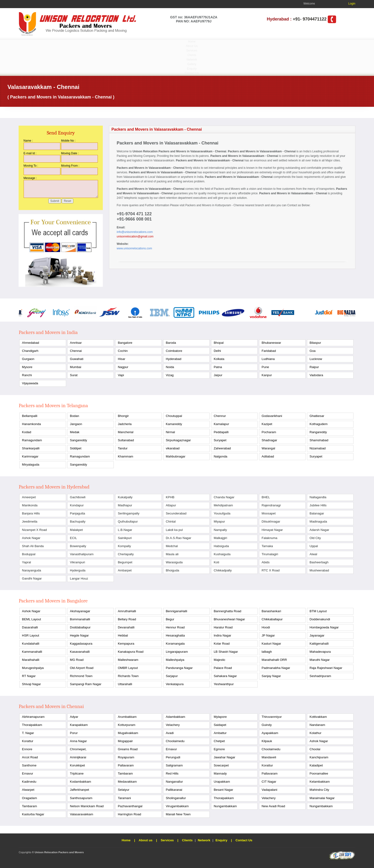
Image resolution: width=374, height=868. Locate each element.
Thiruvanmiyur (272, 717)
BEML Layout (31, 619)
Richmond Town (81, 676)
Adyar (74, 717)
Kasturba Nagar (33, 814)
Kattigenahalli (319, 644)
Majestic (220, 660)
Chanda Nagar (224, 497)
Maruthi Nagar (320, 660)
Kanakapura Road (131, 652)
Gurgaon (28, 359)
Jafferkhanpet (80, 790)
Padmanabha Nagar (276, 668)
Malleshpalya (175, 660)
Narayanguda (31, 570)
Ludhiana (268, 359)
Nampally (220, 530)
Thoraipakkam (32, 725)
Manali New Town (178, 814)
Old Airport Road (82, 668)
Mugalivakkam (128, 733)
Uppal (314, 546)
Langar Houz (79, 578)
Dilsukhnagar (271, 521)
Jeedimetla (30, 521)
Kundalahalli (31, 644)
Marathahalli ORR (274, 660)
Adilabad (268, 456)
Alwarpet (28, 790)
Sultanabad (126, 440)
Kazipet (267, 424)
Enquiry (192, 69)
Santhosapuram (81, 798)
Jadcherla (125, 424)
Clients (192, 55)
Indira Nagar (222, 635)
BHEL (266, 497)
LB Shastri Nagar (226, 652)
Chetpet (219, 741)
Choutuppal (174, 416)
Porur (74, 733)
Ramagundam (32, 440)
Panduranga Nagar (179, 668)
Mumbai (75, 367)
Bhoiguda (172, 570)
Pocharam (269, 432)
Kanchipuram (319, 757)
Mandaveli (269, 757)
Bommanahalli (80, 619)
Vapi (121, 375)
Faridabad (269, 351)
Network (192, 60)
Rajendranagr (271, 505)
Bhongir (123, 416)
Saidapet (220, 725)
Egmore (219, 749)
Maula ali (172, 554)
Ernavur (171, 749)
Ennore (27, 749)
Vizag (170, 375)
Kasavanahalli (80, 652)
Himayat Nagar (272, 530)
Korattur (28, 741)
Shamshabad (319, 440)
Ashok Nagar (31, 538)
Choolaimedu (175, 741)
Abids (266, 562)
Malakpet (76, 530)
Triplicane (77, 773)
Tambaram (125, 773)
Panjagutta (78, 513)
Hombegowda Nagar (324, 627)
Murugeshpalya (33, 668)
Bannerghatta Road (228, 611)
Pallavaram (126, 765)
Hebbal (123, 635)
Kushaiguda (222, 554)
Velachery (173, 725)
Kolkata (219, 359)
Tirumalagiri (270, 554)
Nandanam (317, 725)
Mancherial (126, 432)
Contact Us (192, 73)
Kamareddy (174, 424)
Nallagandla (318, 497)
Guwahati (77, 359)
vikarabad (173, 448)
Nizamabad (318, 448)
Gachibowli (78, 497)
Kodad (27, 432)
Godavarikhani (272, 416)
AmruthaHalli (127, 611)
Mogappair (125, 741)
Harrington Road (130, 814)
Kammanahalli (32, 652)
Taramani (124, 798)
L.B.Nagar (125, 530)
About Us (192, 46)
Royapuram (126, 757)
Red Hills (172, 773)
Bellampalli (30, 416)
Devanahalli (126, 627)
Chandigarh (30, 351)
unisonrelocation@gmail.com (135, 236)
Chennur (220, 416)
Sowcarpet (221, 765)
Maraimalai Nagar (322, 798)
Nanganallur (174, 782)
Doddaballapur (80, 627)
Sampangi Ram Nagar (86, 684)
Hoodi (266, 627)
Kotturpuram (127, 725)
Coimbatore (174, 351)
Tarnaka (267, 546)
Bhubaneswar (271, 343)
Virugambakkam (177, 806)
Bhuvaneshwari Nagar (229, 619)
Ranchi (27, 375)
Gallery (192, 64)
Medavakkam (127, 782)
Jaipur (218, 375)
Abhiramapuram (33, 717)
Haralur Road (223, 627)
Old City (315, 538)
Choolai (315, 749)
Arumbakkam (127, 717)
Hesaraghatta (175, 635)
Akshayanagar (80, 611)
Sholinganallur (176, 798)
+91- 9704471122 (310, 19)
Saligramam (174, 765)
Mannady (220, 773)
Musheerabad (319, 570)
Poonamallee (319, 773)
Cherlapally (126, 554)
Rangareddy (318, 432)
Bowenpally (78, 546)
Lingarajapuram (177, 652)
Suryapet (220, 440)
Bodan (75, 416)
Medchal (172, 546)
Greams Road (128, 749)
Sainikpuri (125, 538)
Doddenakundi (320, 619)
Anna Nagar (78, 741)
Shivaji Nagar (31, 684)
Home (192, 41)
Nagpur (123, 367)
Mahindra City (319, 790)
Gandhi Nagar (32, 578)
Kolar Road (222, 644)
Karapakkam (79, 725)
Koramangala (175, 644)
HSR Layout (31, 635)
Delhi (217, 351)
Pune (265, 367)
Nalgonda (221, 456)
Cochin (123, 351)
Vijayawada (30, 383)
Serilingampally (129, 513)
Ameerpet (29, 497)
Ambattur (220, 733)
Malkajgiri (220, 538)
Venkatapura (175, 684)
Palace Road (223, 668)
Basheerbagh (319, 562)
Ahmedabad (31, 343)
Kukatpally (125, 497)
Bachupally (78, 521)
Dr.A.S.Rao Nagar (179, 538)
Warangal (268, 448)
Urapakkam (222, 782)
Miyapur (219, 521)
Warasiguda (174, 562)
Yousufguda (222, 513)
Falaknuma (270, 538)
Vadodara (316, 375)
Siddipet (76, 448)
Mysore (27, 367)
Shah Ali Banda (33, 546)
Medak (75, 432)
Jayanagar (317, 635)
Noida (170, 367)
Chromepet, (78, 749)
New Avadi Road (273, 806)
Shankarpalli (31, 448)
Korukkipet (77, 765)
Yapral (26, 562)
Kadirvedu (29, 782)
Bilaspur (315, 343)
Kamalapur (221, 424)
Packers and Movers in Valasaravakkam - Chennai (192, 151)
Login (352, 4)
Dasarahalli (30, 627)
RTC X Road (271, 570)
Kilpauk (267, 741)
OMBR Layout (128, 668)
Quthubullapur (128, 521)
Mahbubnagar (176, 456)
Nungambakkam (225, 806)
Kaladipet (316, 765)
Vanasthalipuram (82, 554)
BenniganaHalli (177, 611)
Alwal (313, 554)
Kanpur (267, 375)
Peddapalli (221, 432)
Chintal (171, 521)
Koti (216, 562)
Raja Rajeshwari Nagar (326, 668)
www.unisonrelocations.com (134, 248)
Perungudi (173, 757)
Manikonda (30, 505)
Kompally (124, 546)
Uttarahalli (125, 684)
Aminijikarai (78, 757)
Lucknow (316, 359)
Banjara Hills (31, 513)
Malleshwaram (128, 660)
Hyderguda (78, 570)
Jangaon (76, 424)
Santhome (29, 765)
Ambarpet (125, 570)
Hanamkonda (31, 424)
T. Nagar (28, 733)
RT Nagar (29, 676)
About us (145, 840)
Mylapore (220, 717)
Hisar (122, 359)
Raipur (314, 367)
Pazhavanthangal (130, 806)
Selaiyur (124, 790)
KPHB (170, 497)
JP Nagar (268, 635)
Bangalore (125, 343)
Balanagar (317, 513)
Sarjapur (172, 676)
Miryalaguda (31, 465)
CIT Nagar (269, 782)
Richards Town (128, 676)
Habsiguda (221, 546)
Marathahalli (31, 660)
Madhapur (125, 505)
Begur (170, 619)
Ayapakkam (270, 733)
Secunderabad (176, 513)
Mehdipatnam (223, 505)
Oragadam (29, 798)
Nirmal (170, 432)
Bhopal (219, 343)
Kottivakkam (318, 717)
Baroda (171, 343)
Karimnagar (30, 456)
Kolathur (316, 733)
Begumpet (125, 562)
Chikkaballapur (272, 619)
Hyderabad (174, 359)
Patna (218, 367)
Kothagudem (319, 424)
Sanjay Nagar (271, 676)
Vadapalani (270, 790)
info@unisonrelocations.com (135, 232)
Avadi (170, 733)
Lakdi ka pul (174, 530)
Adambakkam (176, 717)
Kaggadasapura (81, 644)
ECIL (73, 538)
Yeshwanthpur (224, 684)
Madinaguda (318, 521)
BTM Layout (318, 611)
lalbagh (267, 652)
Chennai (76, 351)
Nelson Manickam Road (87, 806)
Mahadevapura (320, 652)
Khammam (125, 456)
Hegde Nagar (79, 635)
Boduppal (29, 554)
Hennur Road (175, 627)
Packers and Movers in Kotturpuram (208, 205)
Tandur (123, 448)
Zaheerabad (222, 448)
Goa (313, 351)
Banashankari (271, 611)
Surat (74, 375)
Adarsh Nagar (319, 530)
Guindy (267, 725)
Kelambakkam (320, 782)
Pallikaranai (174, 790)
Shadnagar (269, 440)
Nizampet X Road (34, 530)
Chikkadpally (223, 570)
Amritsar (76, 343)
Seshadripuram (320, 676)
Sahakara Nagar (225, 676)
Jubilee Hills (318, 505)
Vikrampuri (77, 562)
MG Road (77, 660)
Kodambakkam (81, 782)
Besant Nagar (223, 790)
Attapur (171, 505)
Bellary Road (127, 619)
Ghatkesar (317, 416)
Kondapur (77, 505)
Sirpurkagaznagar (178, 440)
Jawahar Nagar (224, 757)
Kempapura (126, 644)
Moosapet (269, 513)
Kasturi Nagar (271, 644)
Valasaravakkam (82, 814)
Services (192, 51)
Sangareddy (78, 440)
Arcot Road (30, 757)
